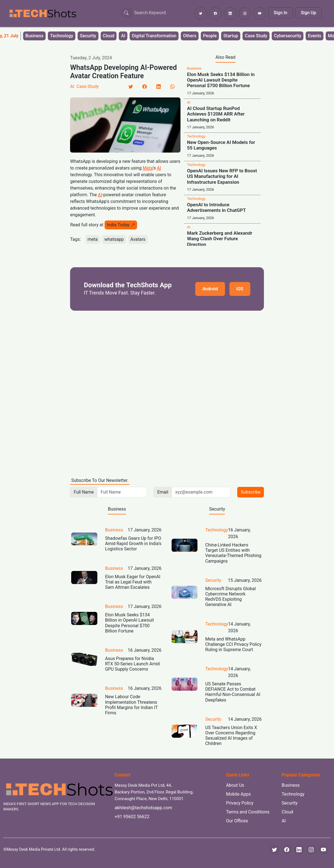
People (210, 36)
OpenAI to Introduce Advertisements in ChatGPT (217, 207)
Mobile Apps (238, 794)
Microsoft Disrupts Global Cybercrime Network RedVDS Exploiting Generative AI (231, 597)
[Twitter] (131, 87)
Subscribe (251, 492)
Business (34, 36)
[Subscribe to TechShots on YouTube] (260, 14)
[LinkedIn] (159, 87)
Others (190, 36)
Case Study (256, 36)
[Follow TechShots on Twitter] (201, 14)
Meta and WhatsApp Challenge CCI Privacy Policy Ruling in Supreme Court (233, 644)
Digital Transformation (154, 36)
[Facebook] (145, 87)
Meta (148, 168)
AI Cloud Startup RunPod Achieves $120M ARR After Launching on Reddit (216, 114)
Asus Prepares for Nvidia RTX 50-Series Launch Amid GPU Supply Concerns (133, 664)
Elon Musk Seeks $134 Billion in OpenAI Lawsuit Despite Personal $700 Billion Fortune (221, 80)
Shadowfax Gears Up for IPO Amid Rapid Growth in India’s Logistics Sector (133, 544)
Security (88, 36)
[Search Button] (126, 13)
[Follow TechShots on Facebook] (215, 14)
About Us (235, 785)
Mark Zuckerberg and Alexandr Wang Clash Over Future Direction (220, 239)
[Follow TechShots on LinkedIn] (230, 14)
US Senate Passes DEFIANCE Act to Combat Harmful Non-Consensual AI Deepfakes (233, 692)
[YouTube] (323, 850)
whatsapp (114, 239)
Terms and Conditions (248, 812)
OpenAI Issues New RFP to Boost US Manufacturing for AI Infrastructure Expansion (222, 176)
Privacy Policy (240, 803)
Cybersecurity (288, 36)
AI (123, 36)
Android (210, 289)
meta (93, 239)
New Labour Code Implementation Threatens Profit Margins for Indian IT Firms (131, 705)
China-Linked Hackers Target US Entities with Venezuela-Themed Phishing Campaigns (233, 553)
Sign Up (309, 13)
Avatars (138, 239)
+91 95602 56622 (132, 817)
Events (315, 36)
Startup (231, 36)
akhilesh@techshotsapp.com (143, 808)
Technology (62, 36)
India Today (121, 225)
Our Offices (237, 821)
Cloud (109, 36)
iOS (240, 289)
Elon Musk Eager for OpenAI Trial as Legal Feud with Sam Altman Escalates (133, 582)
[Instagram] (311, 850)
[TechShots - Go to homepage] (43, 14)
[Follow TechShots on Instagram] (245, 14)
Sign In (280, 13)
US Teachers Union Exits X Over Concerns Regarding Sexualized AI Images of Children (231, 736)
